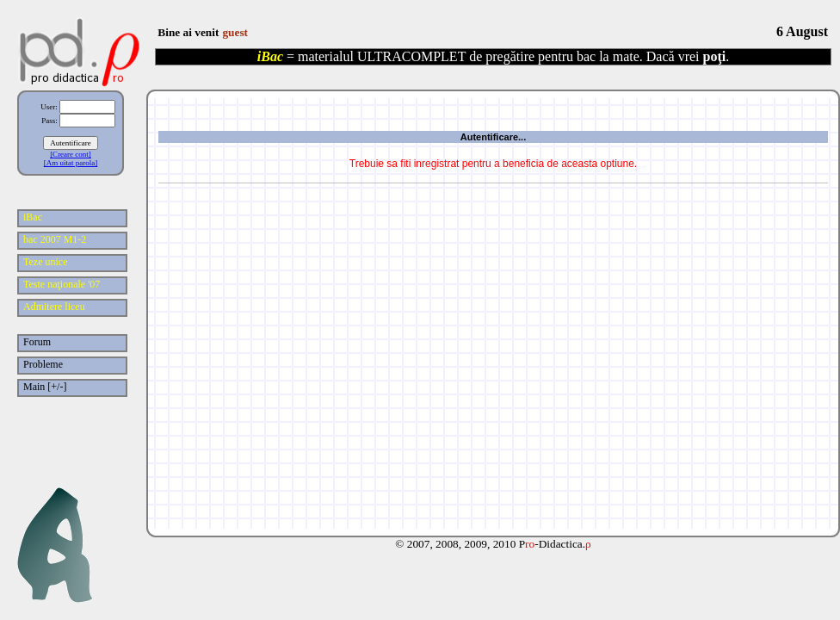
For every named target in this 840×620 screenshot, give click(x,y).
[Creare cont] (71, 154)
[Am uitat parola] (71, 163)
